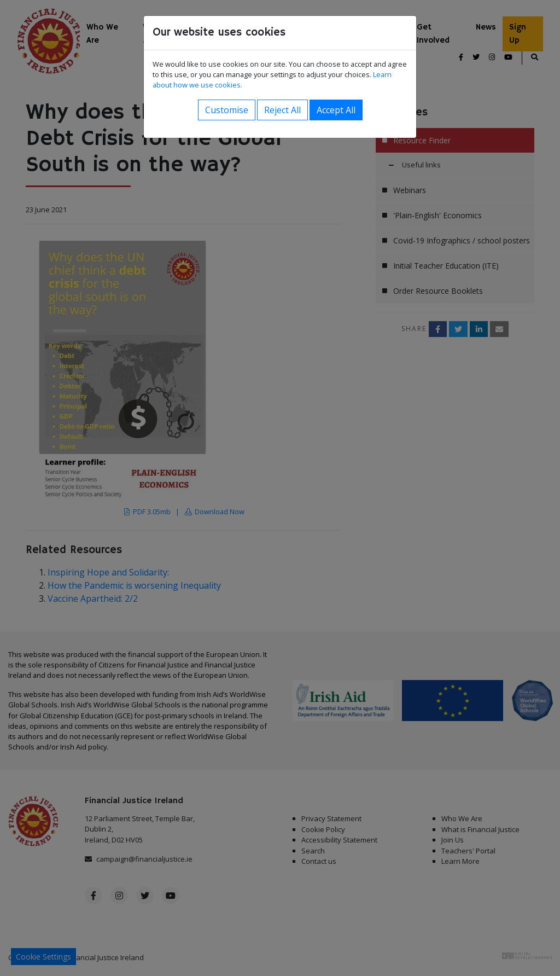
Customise (227, 110)
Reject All (282, 110)
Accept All (336, 110)
